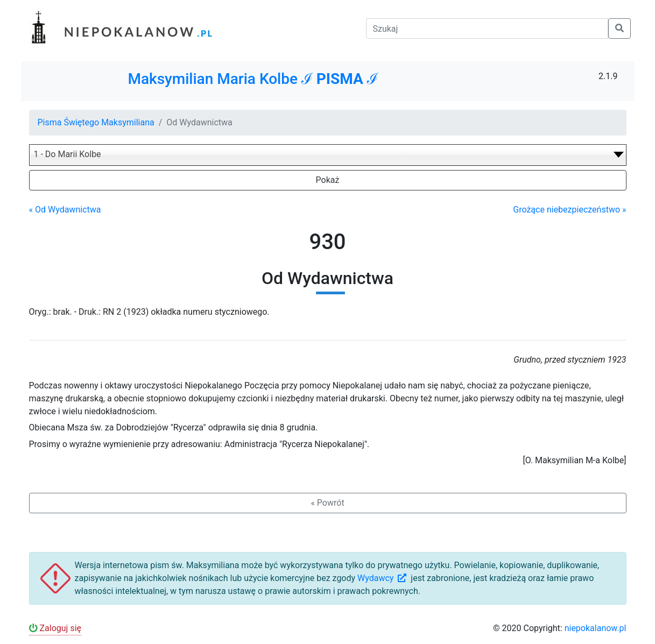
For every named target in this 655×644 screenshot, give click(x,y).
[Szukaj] (487, 29)
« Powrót (327, 503)
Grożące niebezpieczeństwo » (569, 210)
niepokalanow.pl (596, 628)
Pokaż (328, 180)
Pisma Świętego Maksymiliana (96, 122)
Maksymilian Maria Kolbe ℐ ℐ (253, 79)
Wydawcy (383, 578)
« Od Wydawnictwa (65, 210)
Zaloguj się (55, 628)
